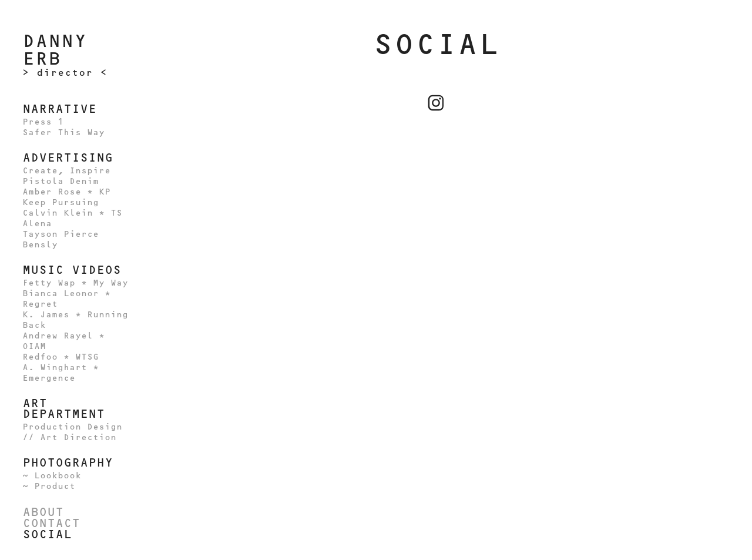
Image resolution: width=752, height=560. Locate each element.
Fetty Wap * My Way (75, 283)
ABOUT (43, 512)
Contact (51, 523)
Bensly (40, 245)
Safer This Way (63, 133)
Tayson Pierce (61, 234)
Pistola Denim (61, 181)
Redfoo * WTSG (61, 357)
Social (47, 534)
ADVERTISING (68, 157)
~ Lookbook (52, 476)
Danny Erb (61, 50)
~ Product (49, 486)
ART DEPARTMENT (63, 408)
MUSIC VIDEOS (72, 270)
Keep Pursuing (61, 202)
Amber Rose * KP (66, 192)
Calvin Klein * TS (72, 213)
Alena (37, 224)
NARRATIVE (59, 109)
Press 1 (43, 122)
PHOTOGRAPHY (68, 462)
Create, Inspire (66, 171)
